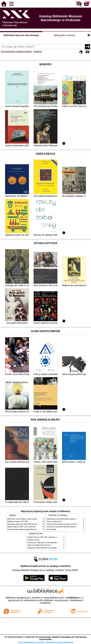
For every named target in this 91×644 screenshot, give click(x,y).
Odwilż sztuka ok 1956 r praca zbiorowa (21, 527)
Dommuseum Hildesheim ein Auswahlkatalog (43, 543)
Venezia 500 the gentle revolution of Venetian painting (66, 524)
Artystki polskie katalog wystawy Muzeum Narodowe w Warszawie (31, 529)
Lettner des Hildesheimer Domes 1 (39, 545)
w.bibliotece (74, 598)
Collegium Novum (33, 540)
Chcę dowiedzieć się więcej (31, 642)
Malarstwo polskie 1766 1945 (18, 521)
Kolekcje (38, 51)
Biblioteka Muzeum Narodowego (21, 35)
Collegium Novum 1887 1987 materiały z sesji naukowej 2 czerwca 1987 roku (54, 537)
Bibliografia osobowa (65, 35)
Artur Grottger (52, 529)
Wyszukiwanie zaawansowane (16, 51)
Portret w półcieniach (54, 521)
